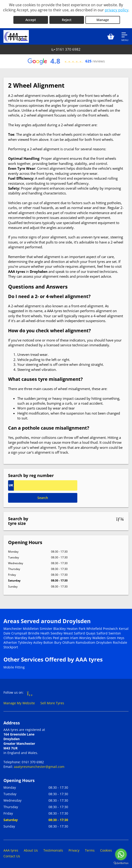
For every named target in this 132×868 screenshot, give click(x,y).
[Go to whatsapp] (121, 854)
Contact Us (12, 855)
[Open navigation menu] (125, 35)
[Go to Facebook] (30, 692)
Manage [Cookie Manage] (103, 19)
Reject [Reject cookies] (67, 19)
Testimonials (53, 849)
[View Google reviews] (66, 60)
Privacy (74, 849)
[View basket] (111, 35)
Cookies (106, 849)
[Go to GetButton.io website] (121, 863)
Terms (90, 849)
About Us (31, 849)
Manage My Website (19, 702)
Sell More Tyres (52, 702)
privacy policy (117, 10)
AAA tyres (11, 849)
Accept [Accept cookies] (31, 19)
